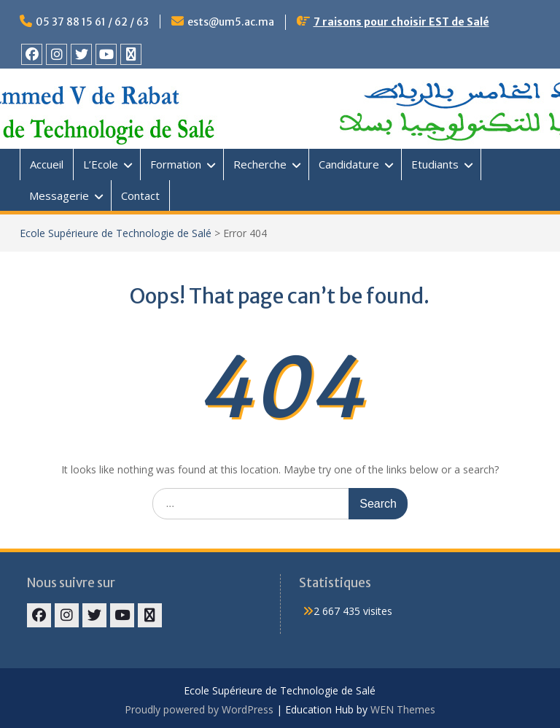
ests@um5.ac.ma (231, 22)
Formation (176, 164)
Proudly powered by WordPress (199, 709)
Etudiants (435, 164)
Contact (140, 195)
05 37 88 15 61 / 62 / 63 (92, 22)
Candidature (349, 164)
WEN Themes (403, 709)
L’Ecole (101, 164)
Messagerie (59, 195)
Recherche (260, 164)
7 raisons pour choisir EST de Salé (401, 22)
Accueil (47, 164)
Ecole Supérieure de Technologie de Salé (116, 233)
